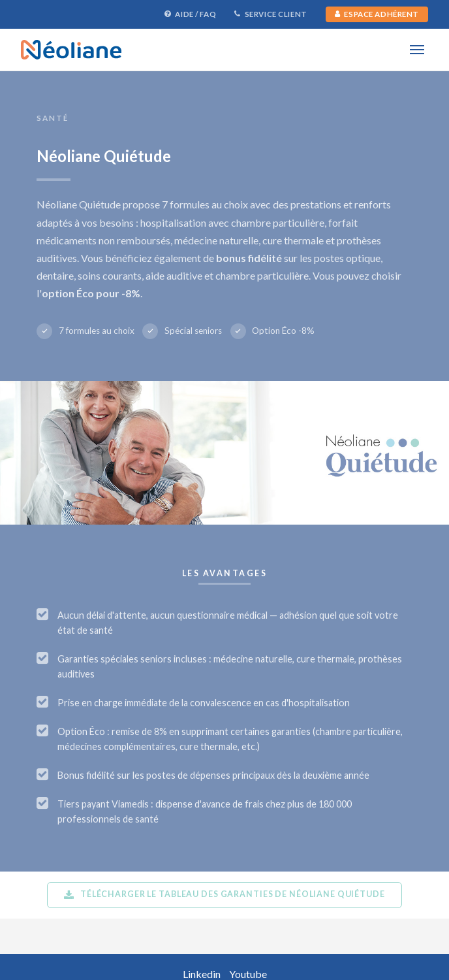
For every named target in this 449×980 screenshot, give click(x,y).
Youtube (248, 974)
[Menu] (417, 49)
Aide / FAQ (190, 14)
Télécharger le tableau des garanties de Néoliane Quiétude (224, 894)
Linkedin (202, 974)
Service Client (271, 14)
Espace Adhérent (377, 14)
